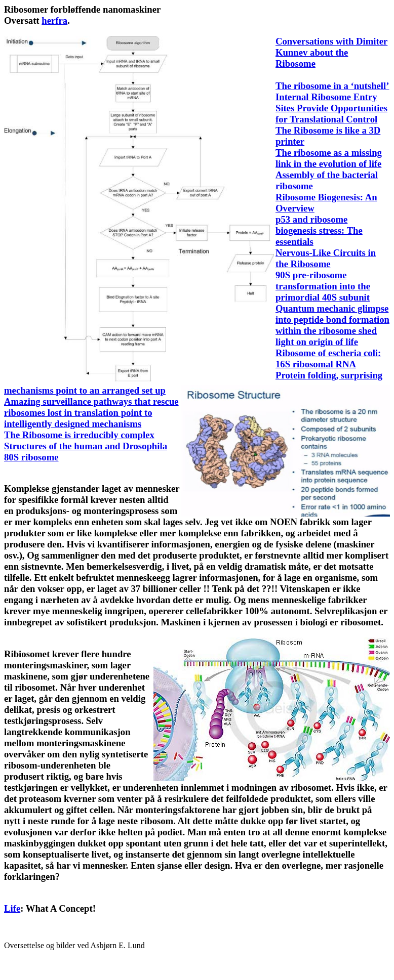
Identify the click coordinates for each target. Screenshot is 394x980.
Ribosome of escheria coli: (328, 353)
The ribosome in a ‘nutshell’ (332, 86)
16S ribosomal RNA (316, 364)
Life (12, 908)
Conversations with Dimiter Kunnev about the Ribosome (331, 52)
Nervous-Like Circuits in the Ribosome (326, 258)
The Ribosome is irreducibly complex (79, 435)
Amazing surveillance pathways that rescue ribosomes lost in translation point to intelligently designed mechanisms (91, 413)
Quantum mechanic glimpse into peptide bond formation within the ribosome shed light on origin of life (332, 325)
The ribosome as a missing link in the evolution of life (329, 158)
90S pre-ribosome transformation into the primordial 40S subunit (323, 286)
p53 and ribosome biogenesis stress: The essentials (319, 230)
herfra (54, 20)
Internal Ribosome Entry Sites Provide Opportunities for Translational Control (331, 108)
